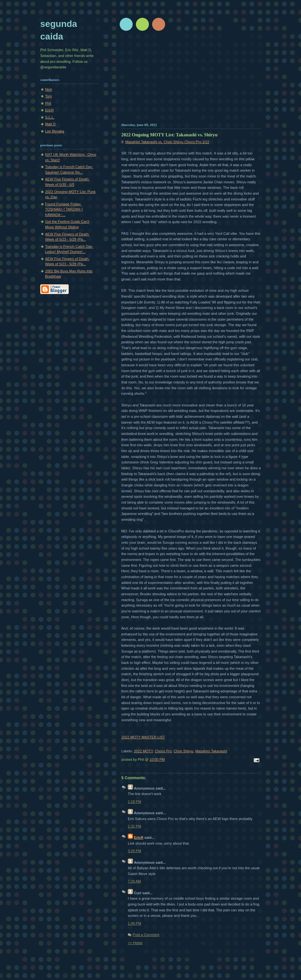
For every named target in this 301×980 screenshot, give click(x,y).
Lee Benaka (55, 131)
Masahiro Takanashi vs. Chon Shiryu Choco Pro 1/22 (167, 142)
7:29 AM (134, 881)
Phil (48, 103)
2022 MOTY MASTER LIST (143, 737)
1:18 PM (134, 802)
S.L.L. (50, 117)
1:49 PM (134, 923)
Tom (48, 96)
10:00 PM (157, 759)
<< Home (135, 943)
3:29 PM (134, 851)
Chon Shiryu (183, 751)
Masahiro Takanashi (211, 751)
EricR (139, 838)
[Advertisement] (191, 79)
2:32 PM (134, 826)
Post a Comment (146, 935)
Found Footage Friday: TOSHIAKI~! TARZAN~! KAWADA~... (64, 209)
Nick (48, 89)
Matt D (50, 124)
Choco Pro (163, 751)
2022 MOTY (143, 751)
